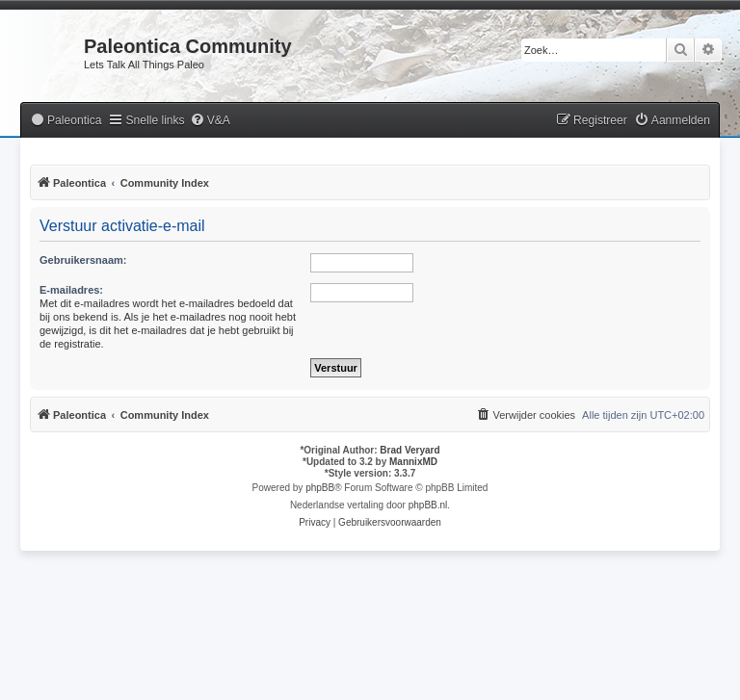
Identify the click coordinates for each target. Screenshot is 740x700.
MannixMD (413, 462)
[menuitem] (66, 121)
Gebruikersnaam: (83, 260)
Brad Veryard (410, 450)
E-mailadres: (71, 290)
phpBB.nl (428, 505)
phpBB (320, 488)
